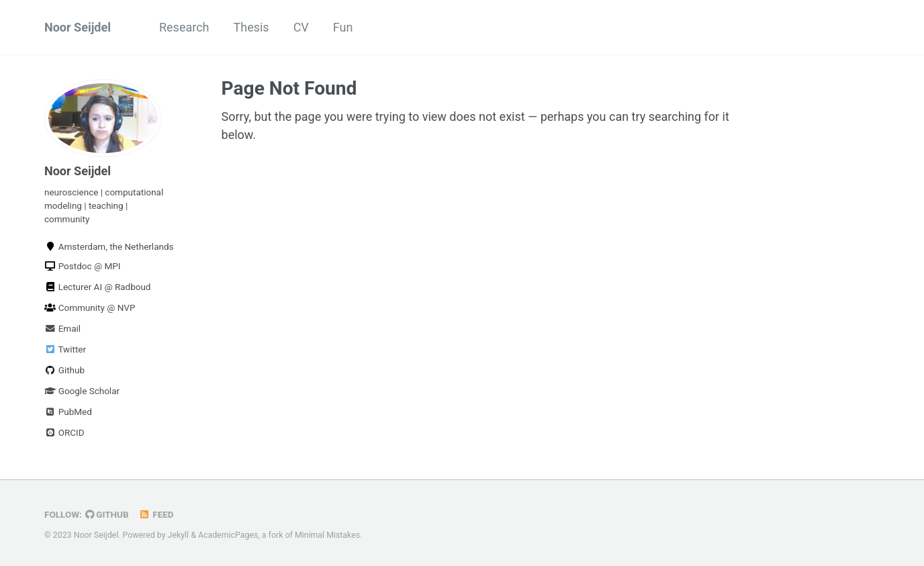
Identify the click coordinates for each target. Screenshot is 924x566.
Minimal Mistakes (327, 535)
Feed (156, 514)
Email (62, 328)
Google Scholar (82, 391)
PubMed (68, 412)
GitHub (107, 514)
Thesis (251, 27)
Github (64, 370)
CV (301, 27)
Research (184, 27)
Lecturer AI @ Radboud (98, 287)
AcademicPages (228, 535)
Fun (343, 27)
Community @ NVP (90, 308)
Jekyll (179, 535)
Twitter (65, 349)
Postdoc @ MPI (82, 266)
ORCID (64, 432)
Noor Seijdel (78, 27)
